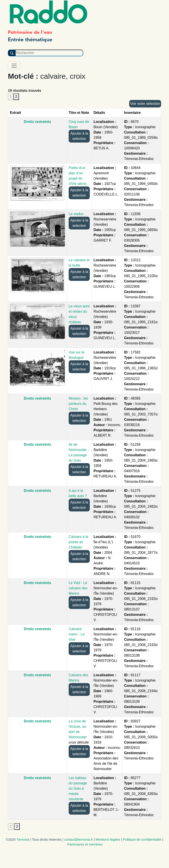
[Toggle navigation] (14, 66)
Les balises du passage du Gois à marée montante (78, 788)
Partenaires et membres (85, 844)
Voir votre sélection (145, 104)
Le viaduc (76, 214)
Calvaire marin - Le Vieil (77, 634)
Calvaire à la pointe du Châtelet (78, 542)
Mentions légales (108, 839)
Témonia (23, 839)
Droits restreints (37, 122)
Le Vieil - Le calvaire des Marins (78, 588)
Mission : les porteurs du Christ (78, 404)
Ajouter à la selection (79, 136)
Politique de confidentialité (142, 839)
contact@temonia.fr (79, 839)
